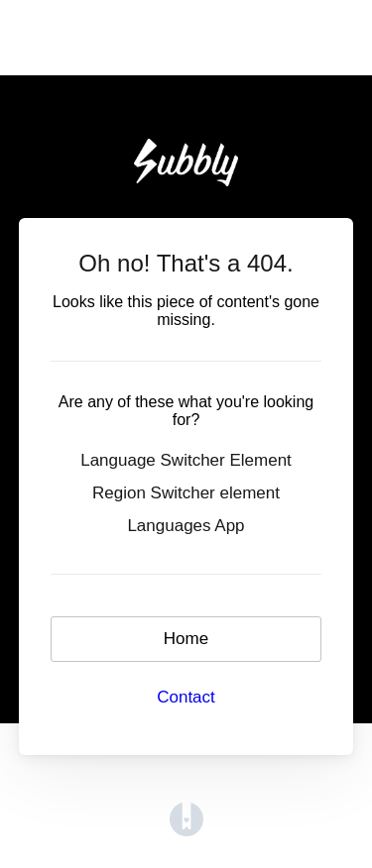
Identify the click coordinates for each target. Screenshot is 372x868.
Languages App (186, 526)
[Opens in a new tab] (186, 819)
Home (186, 639)
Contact (186, 697)
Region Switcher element (186, 493)
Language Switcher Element (186, 460)
